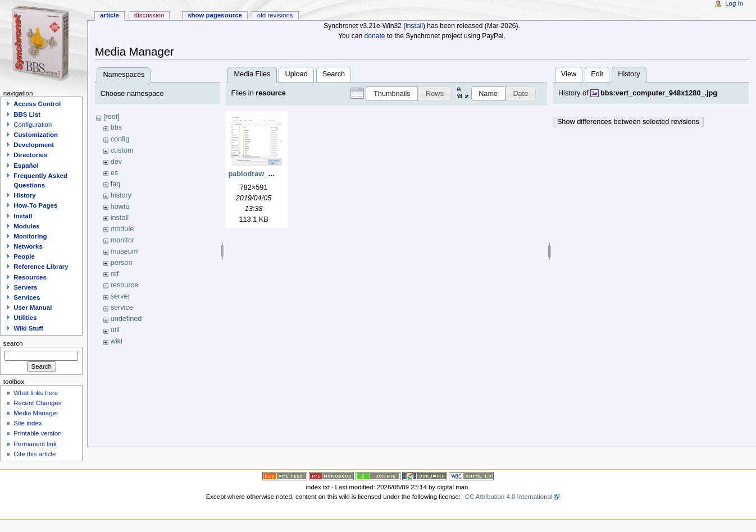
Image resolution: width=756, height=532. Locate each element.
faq (116, 184)
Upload (297, 74)
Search (334, 74)
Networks (28, 246)
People (24, 256)
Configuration (33, 125)
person (122, 263)
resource (124, 285)
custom (122, 150)
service (122, 308)
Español (26, 166)
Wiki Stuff (28, 328)
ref (115, 274)
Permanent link (35, 444)
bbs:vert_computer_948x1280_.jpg (659, 93)
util (115, 330)
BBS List (27, 114)
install (414, 26)
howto (120, 207)
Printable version (37, 433)
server (120, 296)
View (569, 74)
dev (116, 162)
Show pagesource (215, 15)
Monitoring (30, 236)
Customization (36, 135)
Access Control (37, 104)
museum (124, 251)
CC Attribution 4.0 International (509, 497)
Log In (734, 3)
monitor (122, 240)
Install (23, 216)
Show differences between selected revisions (628, 122)
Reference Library (41, 267)
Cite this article (35, 454)
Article (110, 15)
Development (34, 145)
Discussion (149, 15)
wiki (117, 341)
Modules (26, 226)
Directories (30, 155)
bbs (116, 127)
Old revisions (275, 15)
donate (375, 36)
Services (27, 297)
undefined (126, 319)
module (122, 229)
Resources (30, 277)
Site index (28, 423)
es (114, 173)
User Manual (33, 308)
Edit (597, 74)
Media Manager (36, 413)
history (121, 195)
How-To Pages (35, 205)
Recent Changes (37, 403)
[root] (111, 117)
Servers (25, 287)
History (24, 195)
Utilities (25, 318)
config (120, 139)
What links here (36, 393)
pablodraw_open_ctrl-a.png (275, 174)
